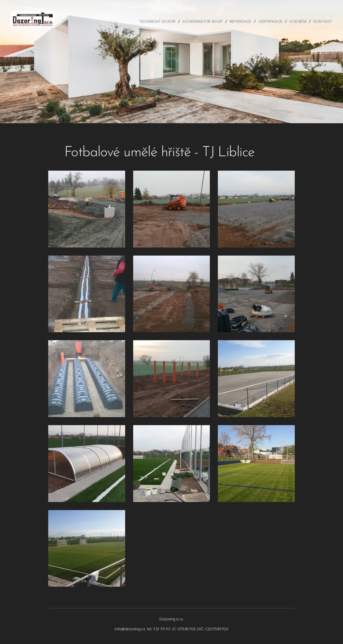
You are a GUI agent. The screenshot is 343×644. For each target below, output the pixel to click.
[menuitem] (161, 21)
